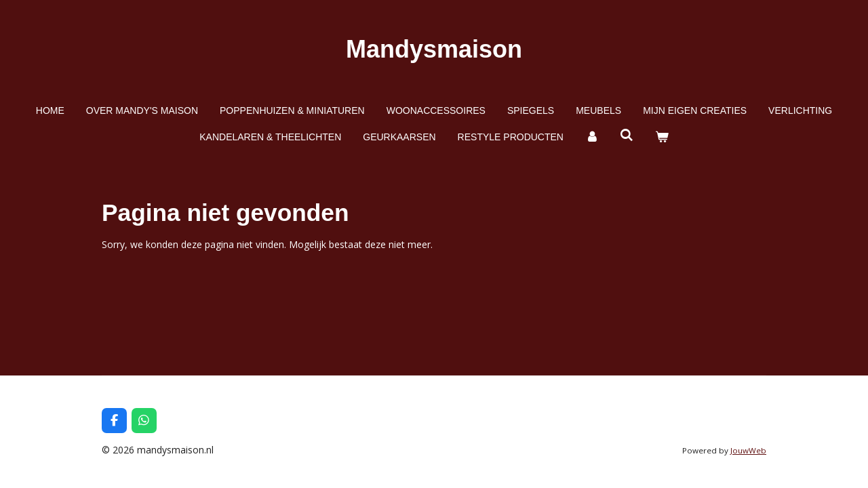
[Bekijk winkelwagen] (662, 137)
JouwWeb (748, 450)
